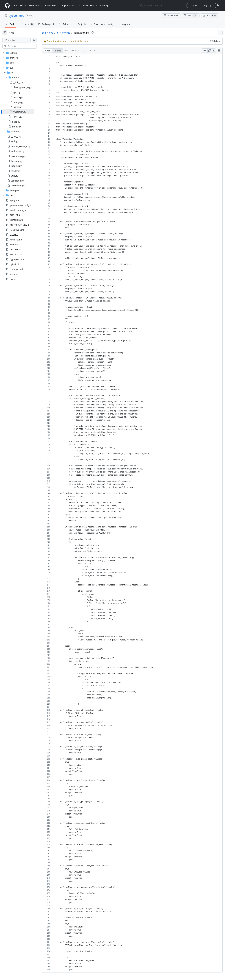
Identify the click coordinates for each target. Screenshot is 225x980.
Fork (191, 16)
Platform (20, 5)
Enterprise (90, 5)
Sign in (195, 5)
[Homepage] (7, 6)
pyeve (13, 16)
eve (22, 16)
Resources (52, 5)
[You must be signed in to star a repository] (210, 16)
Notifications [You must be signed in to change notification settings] (171, 15)
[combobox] (26, 46)
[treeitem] (23, 112)
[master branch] (21, 40)
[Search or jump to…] (163, 5)
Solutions (36, 5)
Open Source (71, 5)
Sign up (208, 5)
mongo (76, 33)
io (67, 33)
